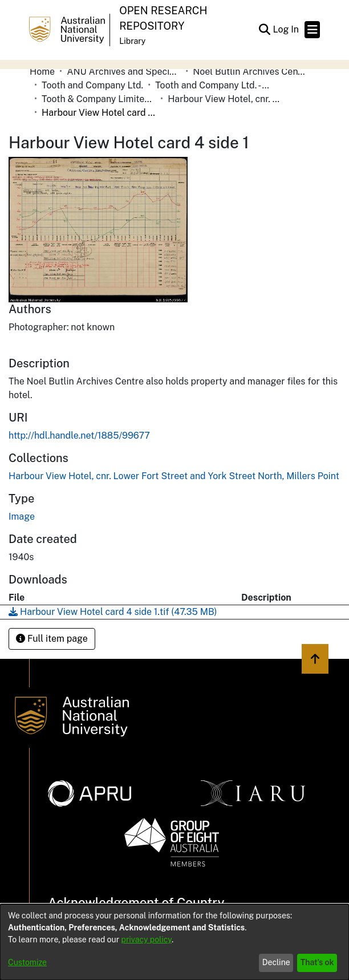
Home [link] (42, 72)
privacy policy (147, 939)
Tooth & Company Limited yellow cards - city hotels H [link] (99, 99)
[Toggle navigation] (312, 30)
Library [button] (132, 41)
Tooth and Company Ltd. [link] (92, 85)
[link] (174, 476)
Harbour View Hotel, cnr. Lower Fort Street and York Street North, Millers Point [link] (225, 99)
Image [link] (22, 517)
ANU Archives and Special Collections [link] (124, 72)
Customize (27, 962)
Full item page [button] (52, 639)
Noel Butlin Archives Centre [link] (250, 72)
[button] (264, 30)
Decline (276, 962)
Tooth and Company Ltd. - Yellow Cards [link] (212, 85)
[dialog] (174, 942)
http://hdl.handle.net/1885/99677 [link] (79, 436)
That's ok (317, 962)
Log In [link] (286, 29)
